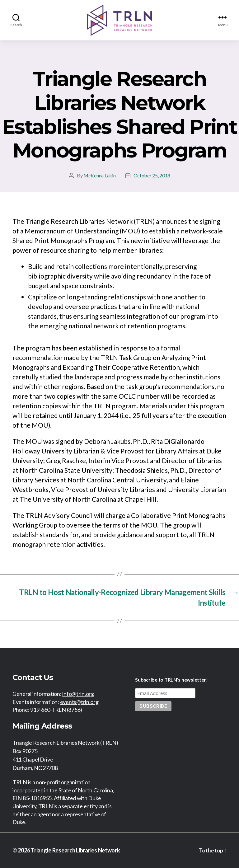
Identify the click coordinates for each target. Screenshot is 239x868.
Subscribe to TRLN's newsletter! (171, 680)
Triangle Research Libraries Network (75, 850)
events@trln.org (79, 702)
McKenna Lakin (100, 175)
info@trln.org (78, 694)
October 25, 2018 (152, 175)
